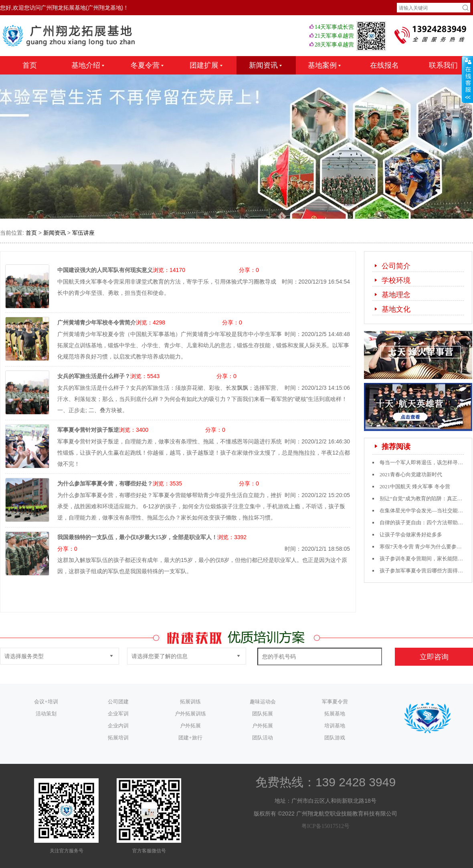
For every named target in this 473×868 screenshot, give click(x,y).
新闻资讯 (266, 65)
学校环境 (391, 280)
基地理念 (391, 295)
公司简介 (391, 266)
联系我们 (443, 65)
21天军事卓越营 (331, 36)
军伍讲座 (83, 233)
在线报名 (384, 65)
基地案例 (325, 65)
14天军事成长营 (331, 27)
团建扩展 (207, 65)
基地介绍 (89, 65)
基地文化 (391, 309)
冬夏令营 (148, 65)
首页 (30, 65)
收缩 (467, 80)
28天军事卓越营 (331, 45)
